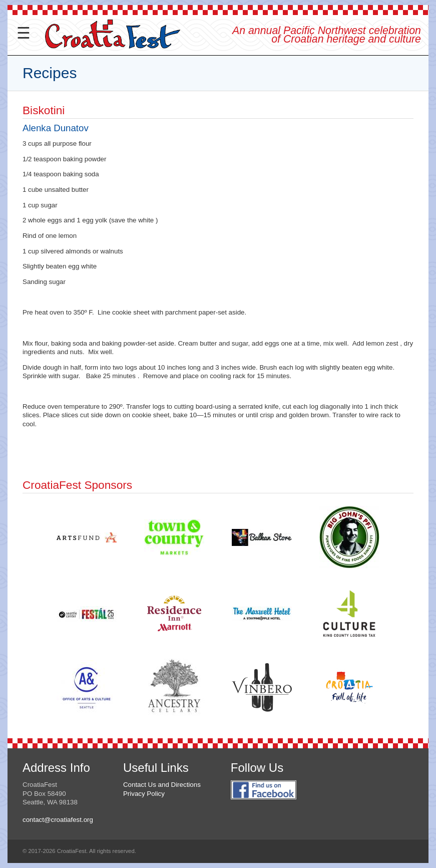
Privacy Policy (144, 794)
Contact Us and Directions (162, 785)
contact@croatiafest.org (58, 820)
